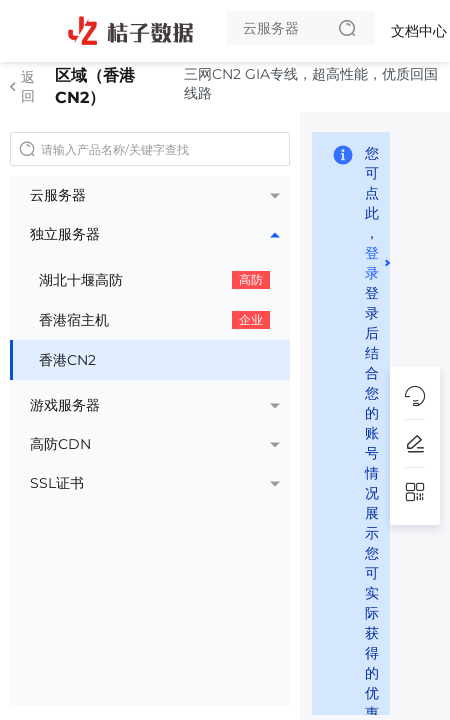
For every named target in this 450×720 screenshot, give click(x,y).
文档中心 (419, 31)
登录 (372, 262)
